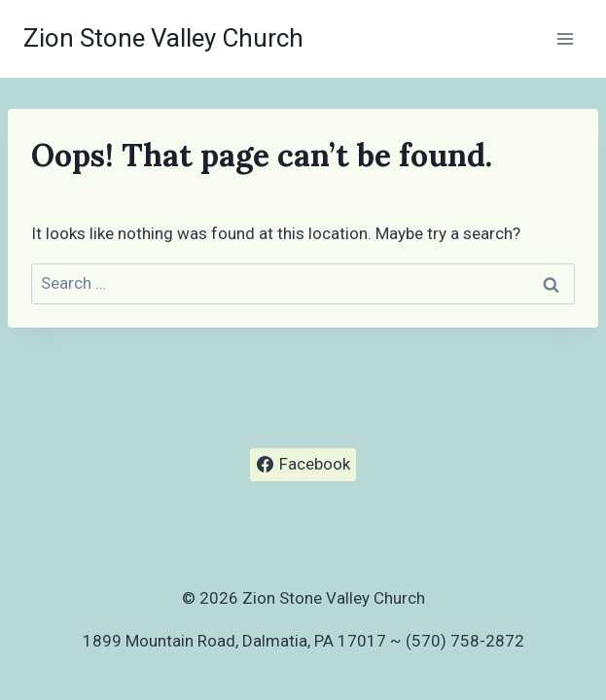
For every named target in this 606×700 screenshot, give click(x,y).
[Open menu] (565, 38)
